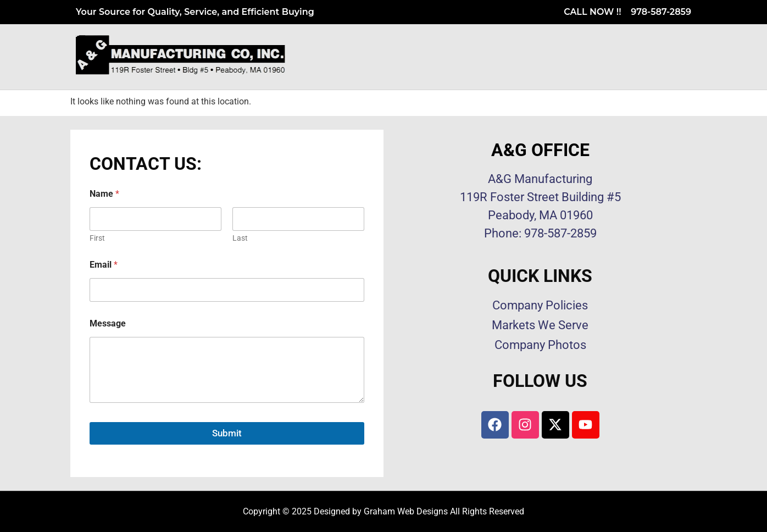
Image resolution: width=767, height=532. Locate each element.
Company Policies (540, 305)
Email (104, 265)
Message (108, 323)
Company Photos (540, 345)
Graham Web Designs (406, 511)
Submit (227, 433)
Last (240, 238)
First (97, 238)
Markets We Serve (540, 325)
